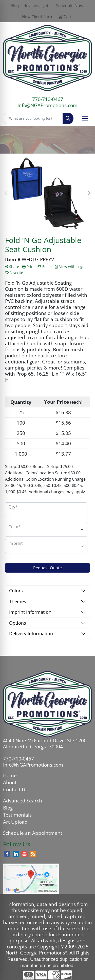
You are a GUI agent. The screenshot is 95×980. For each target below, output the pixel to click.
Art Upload (15, 822)
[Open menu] (85, 118)
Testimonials (17, 815)
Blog (8, 808)
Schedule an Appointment (33, 833)
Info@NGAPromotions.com (48, 105)
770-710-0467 (48, 99)
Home (10, 775)
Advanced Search (23, 801)
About (10, 782)
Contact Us (15, 789)
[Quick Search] (33, 118)
